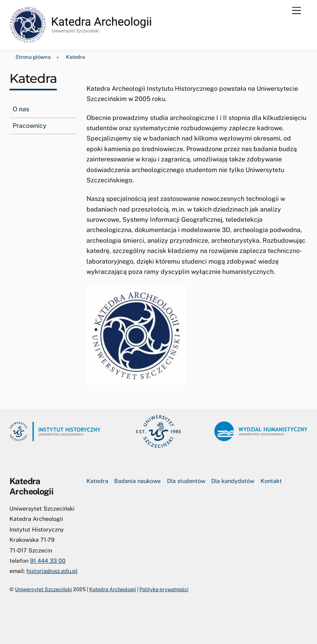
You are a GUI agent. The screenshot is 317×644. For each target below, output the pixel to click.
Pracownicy (30, 126)
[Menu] (296, 11)
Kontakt (271, 481)
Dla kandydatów (233, 481)
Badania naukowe (137, 481)
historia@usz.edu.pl (52, 571)
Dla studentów (186, 481)
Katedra (97, 481)
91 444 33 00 (48, 561)
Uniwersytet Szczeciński (43, 589)
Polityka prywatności (164, 589)
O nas (21, 109)
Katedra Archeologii (113, 589)
